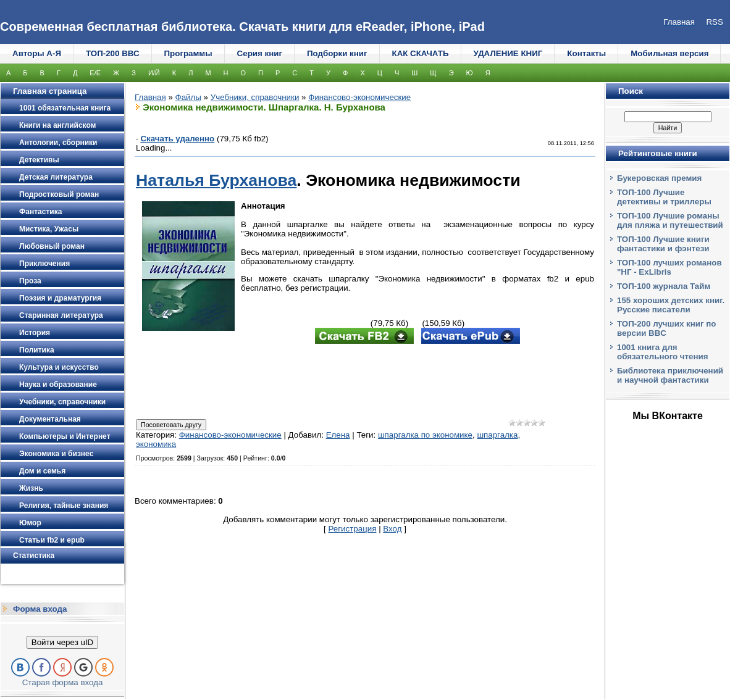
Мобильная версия (669, 53)
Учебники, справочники (255, 97)
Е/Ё (95, 73)
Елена (338, 435)
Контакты (586, 53)
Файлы (188, 97)
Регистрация (353, 529)
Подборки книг (337, 53)
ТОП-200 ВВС (113, 53)
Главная (150, 97)
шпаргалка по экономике (425, 435)
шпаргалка (497, 435)
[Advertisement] (365, 383)
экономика (156, 444)
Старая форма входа (63, 682)
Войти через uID (62, 642)
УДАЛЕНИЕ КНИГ (508, 53)
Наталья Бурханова (216, 180)
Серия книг (260, 53)
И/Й (154, 73)
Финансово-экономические (359, 97)
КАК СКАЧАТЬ (421, 53)
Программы (188, 53)
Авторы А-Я (37, 53)
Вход (392, 529)
